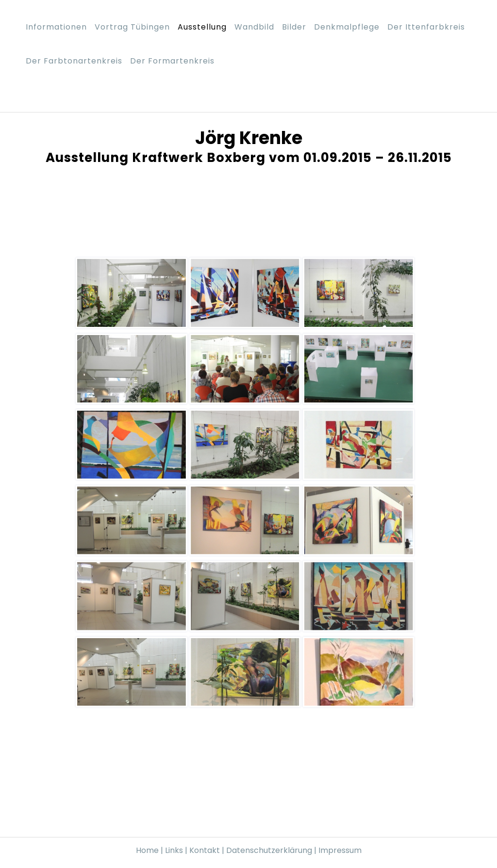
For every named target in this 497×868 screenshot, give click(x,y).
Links (174, 850)
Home (147, 850)
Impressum (340, 850)
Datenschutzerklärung (269, 850)
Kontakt (206, 850)
